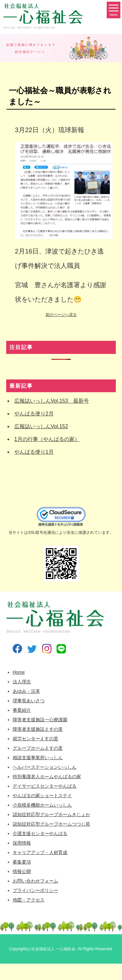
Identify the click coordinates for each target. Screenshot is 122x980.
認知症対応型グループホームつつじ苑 (51, 824)
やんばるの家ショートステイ (42, 796)
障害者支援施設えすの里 (38, 729)
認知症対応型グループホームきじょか (51, 814)
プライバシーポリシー (35, 890)
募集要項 (22, 862)
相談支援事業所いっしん (38, 758)
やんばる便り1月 (34, 452)
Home (19, 672)
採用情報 (22, 843)
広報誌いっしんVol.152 (41, 426)
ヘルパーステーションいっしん (45, 767)
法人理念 (22, 682)
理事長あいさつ (29, 701)
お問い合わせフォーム (35, 881)
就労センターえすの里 (35, 739)
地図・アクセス (29, 900)
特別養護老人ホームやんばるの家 (47, 777)
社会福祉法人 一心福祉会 (53, 949)
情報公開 (22, 871)
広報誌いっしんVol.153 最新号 (52, 401)
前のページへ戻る (61, 315)
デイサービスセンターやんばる (45, 786)
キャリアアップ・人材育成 (40, 852)
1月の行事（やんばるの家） (47, 439)
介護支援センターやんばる (40, 833)
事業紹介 (22, 710)
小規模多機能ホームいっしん (42, 805)
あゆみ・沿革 (26, 691)
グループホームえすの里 (38, 748)
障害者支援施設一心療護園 (40, 720)
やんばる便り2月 (34, 414)
